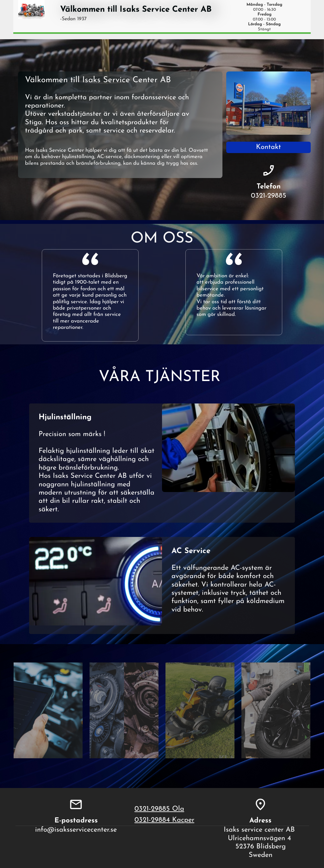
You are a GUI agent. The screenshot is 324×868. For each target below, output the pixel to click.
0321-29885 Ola (159, 809)
